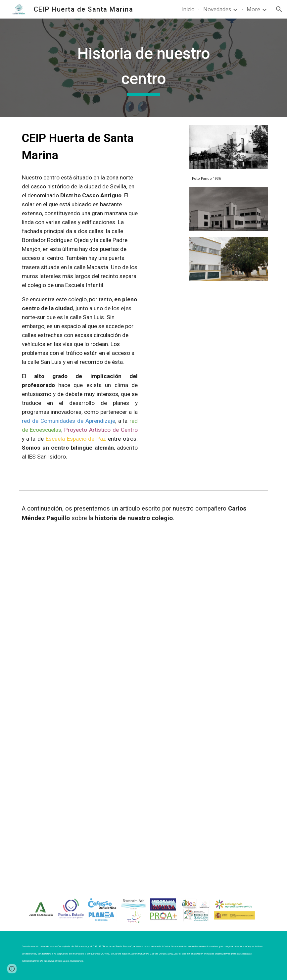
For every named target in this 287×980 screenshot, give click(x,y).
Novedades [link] (217, 9)
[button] (279, 9)
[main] (143, 68)
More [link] (253, 9)
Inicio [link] (188, 9)
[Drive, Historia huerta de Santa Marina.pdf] (144, 711)
